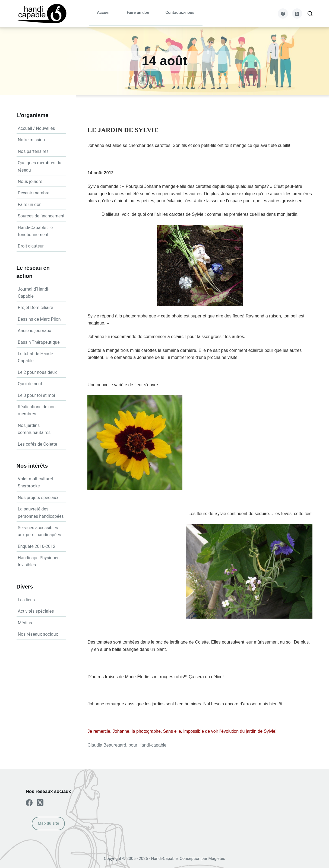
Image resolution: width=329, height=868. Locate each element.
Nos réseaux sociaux (38, 634)
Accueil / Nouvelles (37, 128)
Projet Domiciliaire (36, 308)
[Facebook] (283, 14)
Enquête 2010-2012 (37, 546)
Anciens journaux (35, 331)
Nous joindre (30, 181)
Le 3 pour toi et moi (37, 395)
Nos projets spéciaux (38, 498)
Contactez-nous (180, 12)
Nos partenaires (33, 151)
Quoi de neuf (30, 384)
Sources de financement (41, 216)
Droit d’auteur (31, 246)
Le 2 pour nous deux (37, 372)
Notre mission (31, 140)
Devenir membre (34, 193)
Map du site (48, 823)
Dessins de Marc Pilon (39, 319)
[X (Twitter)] (297, 14)
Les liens (26, 600)
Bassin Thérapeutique (39, 342)
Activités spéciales (36, 611)
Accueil (104, 12)
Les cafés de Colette (38, 444)
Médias (25, 623)
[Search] (310, 14)
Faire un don (138, 12)
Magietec (217, 859)
